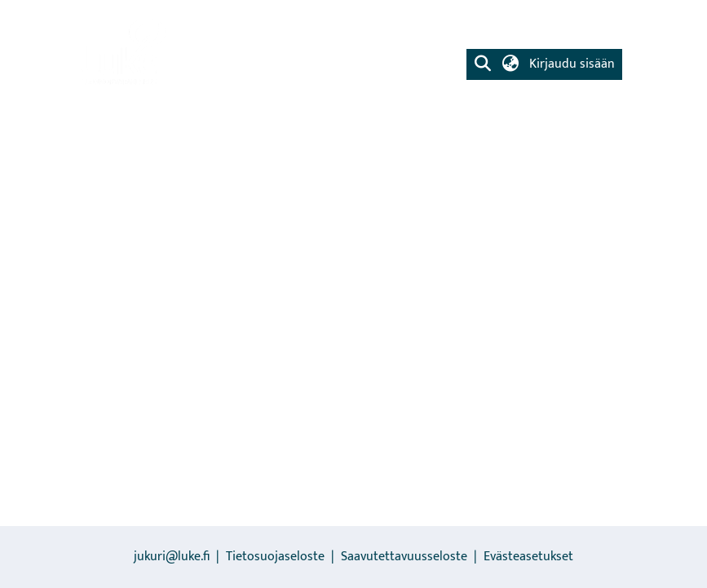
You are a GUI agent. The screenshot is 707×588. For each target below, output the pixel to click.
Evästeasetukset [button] (528, 557)
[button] (483, 64)
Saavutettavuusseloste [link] (404, 557)
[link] (122, 53)
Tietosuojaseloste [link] (275, 557)
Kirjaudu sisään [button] (572, 64)
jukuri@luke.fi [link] (172, 557)
